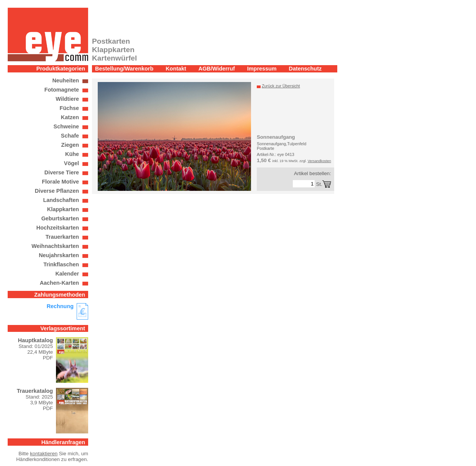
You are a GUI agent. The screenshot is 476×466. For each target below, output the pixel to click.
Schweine (66, 126)
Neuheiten (66, 80)
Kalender (67, 274)
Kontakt (176, 69)
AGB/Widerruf (217, 69)
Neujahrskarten (59, 255)
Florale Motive (60, 182)
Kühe (72, 154)
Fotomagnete (62, 90)
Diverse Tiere (62, 172)
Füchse (69, 108)
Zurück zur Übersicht (281, 86)
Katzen (70, 117)
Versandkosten (319, 161)
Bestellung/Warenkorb (124, 69)
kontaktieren (44, 454)
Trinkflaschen (61, 264)
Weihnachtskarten (55, 246)
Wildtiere (67, 99)
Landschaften (61, 200)
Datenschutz (305, 69)
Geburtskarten (60, 218)
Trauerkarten (62, 237)
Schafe (70, 136)
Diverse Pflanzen (57, 191)
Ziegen (70, 145)
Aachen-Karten (59, 283)
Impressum (262, 69)
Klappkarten (63, 209)
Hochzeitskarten (58, 228)
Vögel (71, 163)
